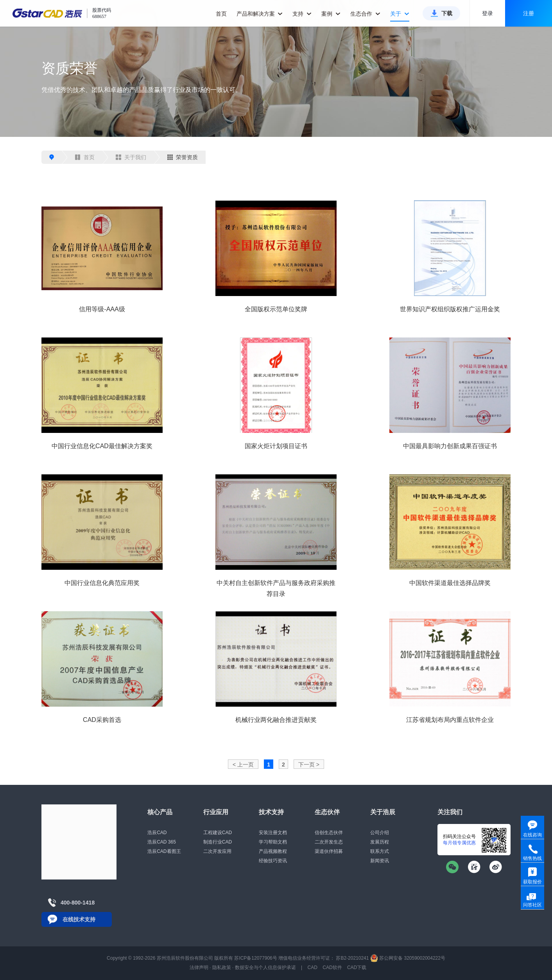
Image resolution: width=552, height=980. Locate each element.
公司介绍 (380, 833)
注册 (529, 13)
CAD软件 (332, 967)
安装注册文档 (273, 833)
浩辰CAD (157, 833)
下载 (447, 13)
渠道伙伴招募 (329, 851)
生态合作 (365, 14)
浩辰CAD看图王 (164, 851)
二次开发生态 (329, 842)
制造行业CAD (218, 842)
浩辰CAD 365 (162, 842)
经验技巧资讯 (273, 861)
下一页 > (309, 765)
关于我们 (131, 157)
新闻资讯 (380, 861)
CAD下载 (357, 967)
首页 (221, 14)
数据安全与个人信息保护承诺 (265, 967)
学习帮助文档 (273, 842)
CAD (313, 967)
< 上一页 (243, 765)
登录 (487, 13)
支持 (302, 14)
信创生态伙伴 (329, 833)
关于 (400, 14)
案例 (331, 14)
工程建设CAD (218, 833)
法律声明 (199, 967)
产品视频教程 (273, 851)
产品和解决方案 (260, 14)
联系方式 (380, 851)
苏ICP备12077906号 (255, 958)
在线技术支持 (79, 919)
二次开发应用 (217, 851)
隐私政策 (222, 967)
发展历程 (380, 842)
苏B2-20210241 (352, 958)
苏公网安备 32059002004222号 (408, 958)
